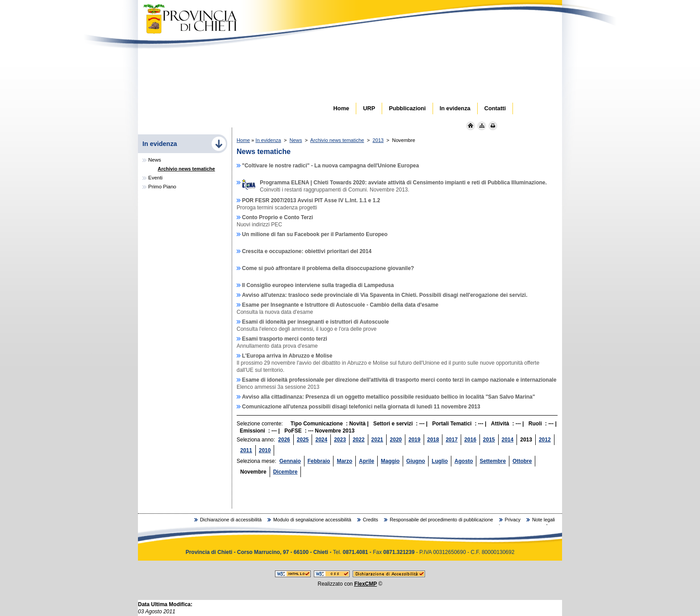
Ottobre (522, 461)
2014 (508, 440)
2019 (415, 440)
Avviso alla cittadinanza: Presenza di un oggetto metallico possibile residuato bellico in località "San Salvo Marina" (388, 397)
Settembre (493, 461)
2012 (545, 440)
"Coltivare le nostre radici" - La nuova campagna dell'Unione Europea (330, 166)
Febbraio (319, 461)
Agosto (464, 461)
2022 (359, 440)
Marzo (344, 461)
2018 (433, 440)
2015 (489, 440)
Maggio (390, 461)
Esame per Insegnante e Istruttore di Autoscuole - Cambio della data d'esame (340, 305)
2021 (377, 440)
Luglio (440, 461)
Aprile (367, 461)
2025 (303, 440)
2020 (396, 440)
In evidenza (268, 140)
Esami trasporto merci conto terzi (285, 339)
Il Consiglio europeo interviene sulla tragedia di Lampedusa (318, 285)
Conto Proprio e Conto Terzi (277, 217)
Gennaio (290, 461)
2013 (378, 140)
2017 (452, 440)
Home (243, 140)
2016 (470, 440)
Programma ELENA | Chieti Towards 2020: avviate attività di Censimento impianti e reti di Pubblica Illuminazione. (394, 183)
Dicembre (285, 472)
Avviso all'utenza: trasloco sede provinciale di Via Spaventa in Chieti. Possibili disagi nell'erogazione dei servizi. (385, 295)
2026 (284, 440)
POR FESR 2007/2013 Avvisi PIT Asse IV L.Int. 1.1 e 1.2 (311, 200)
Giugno (416, 461)
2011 (246, 450)
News (296, 140)
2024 (321, 440)
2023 (340, 440)
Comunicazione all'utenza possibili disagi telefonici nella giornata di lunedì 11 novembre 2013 (361, 407)
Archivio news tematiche (337, 140)
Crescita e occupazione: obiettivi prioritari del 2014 (307, 251)
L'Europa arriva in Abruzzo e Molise (287, 356)
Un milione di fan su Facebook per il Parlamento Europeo (315, 234)
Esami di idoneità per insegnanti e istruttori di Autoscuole (315, 322)
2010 (265, 450)
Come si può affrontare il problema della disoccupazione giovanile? (328, 268)
